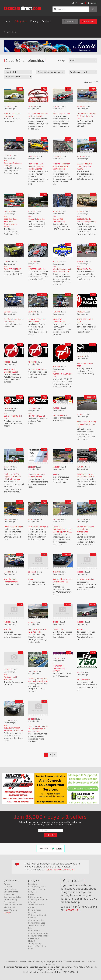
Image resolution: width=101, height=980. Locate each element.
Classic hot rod (59, 629)
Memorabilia (34, 931)
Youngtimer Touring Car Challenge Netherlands (86, 529)
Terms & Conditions (13, 905)
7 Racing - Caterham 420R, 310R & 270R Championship (61, 166)
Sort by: (61, 60)
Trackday (8, 629)
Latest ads (70, 21)
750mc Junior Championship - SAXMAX (60, 668)
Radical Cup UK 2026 (61, 114)
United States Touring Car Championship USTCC (86, 116)
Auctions (32, 913)
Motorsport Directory (38, 933)
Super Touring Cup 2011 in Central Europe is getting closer (38, 729)
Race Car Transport (37, 889)
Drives (31, 894)
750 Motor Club (83, 680)
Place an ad (88, 21)
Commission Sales (12, 897)
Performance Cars (37, 923)
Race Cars (33, 884)
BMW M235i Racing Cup (38, 527)
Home (7, 21)
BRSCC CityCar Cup (84, 269)
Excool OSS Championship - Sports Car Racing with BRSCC (62, 529)
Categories (20, 21)
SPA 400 (56, 474)
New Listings (10, 889)
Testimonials (10, 902)
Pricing (34, 21)
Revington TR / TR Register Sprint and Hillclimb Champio (12, 477)
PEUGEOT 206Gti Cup (37, 269)
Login (82, 3)
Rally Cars (33, 892)
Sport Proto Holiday (85, 579)
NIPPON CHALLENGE (37, 416)
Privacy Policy (11, 900)
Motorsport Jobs (36, 920)
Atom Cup (81, 629)
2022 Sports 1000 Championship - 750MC (84, 166)
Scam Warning (11, 910)
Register (92, 3)
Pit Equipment (35, 897)
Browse (7, 884)
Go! (93, 9)
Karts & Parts (34, 910)
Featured (8, 887)
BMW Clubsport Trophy (14, 527)
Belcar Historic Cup (36, 219)
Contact (46, 21)
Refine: (7, 69)
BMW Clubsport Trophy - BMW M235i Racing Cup (87, 424)
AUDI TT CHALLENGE (12, 269)
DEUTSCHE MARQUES (37, 369)
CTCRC (31, 579)
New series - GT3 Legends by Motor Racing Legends (36, 166)
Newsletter (10, 32)
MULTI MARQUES (60, 415)
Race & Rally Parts (37, 887)
